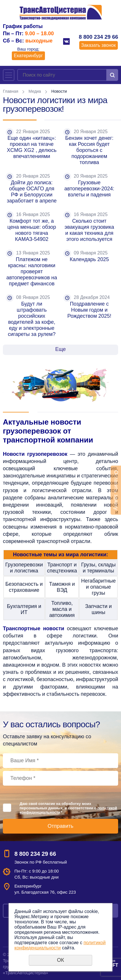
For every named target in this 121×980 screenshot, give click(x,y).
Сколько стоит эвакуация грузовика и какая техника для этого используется (90, 230)
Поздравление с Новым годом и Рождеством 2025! (89, 310)
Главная (11, 91)
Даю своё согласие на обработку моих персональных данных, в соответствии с (68, 808)
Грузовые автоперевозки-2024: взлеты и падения (90, 189)
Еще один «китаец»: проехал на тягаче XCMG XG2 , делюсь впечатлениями (32, 147)
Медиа (35, 91)
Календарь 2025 (89, 259)
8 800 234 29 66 (98, 37)
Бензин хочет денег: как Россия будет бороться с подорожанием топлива (90, 150)
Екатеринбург (28, 56)
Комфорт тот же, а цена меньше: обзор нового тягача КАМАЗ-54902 (32, 230)
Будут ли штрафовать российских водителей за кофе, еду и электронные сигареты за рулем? (32, 319)
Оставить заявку (116, 490)
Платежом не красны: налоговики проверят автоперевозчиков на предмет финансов (32, 272)
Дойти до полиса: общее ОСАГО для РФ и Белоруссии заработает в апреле (32, 192)
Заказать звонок (99, 45)
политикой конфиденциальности (60, 945)
